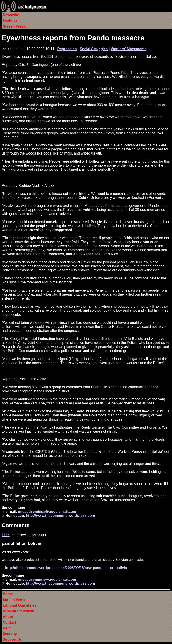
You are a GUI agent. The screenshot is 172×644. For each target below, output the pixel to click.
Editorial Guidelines (19, 605)
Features (10, 20)
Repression (67, 49)
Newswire (11, 15)
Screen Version (16, 26)
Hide (6, 535)
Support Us (12, 639)
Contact (9, 622)
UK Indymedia (32, 7)
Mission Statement (18, 611)
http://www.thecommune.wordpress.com (60, 516)
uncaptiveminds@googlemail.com (47, 512)
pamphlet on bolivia (21, 543)
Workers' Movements (129, 49)
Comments (16, 525)
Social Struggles (94, 49)
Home (8, 594)
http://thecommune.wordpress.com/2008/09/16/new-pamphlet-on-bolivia (66, 568)
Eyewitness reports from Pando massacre (73, 38)
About (8, 617)
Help (7, 628)
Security (10, 634)
